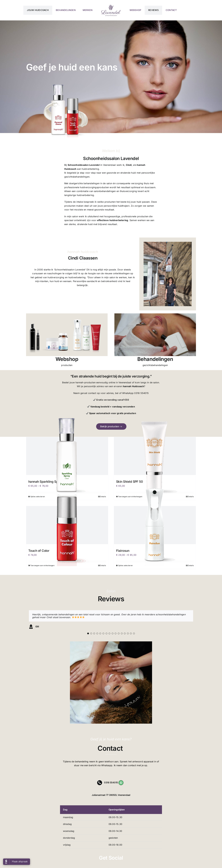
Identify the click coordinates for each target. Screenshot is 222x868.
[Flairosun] (155, 525)
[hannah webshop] (67, 315)
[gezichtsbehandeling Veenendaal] (155, 315)
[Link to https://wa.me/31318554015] (121, 783)
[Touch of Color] (67, 525)
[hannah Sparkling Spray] (67, 456)
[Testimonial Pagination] (88, 633)
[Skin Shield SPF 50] (155, 456)
